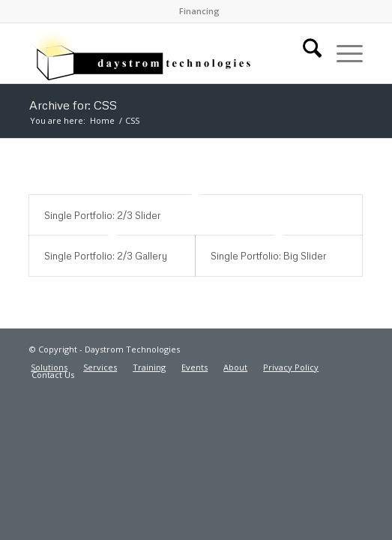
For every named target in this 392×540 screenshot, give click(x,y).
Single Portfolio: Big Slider (269, 256)
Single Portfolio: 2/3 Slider (103, 215)
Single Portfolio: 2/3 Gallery (106, 256)
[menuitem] (199, 11)
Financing (199, 11)
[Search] (305, 53)
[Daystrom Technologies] (163, 53)
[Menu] (342, 53)
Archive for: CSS (73, 105)
